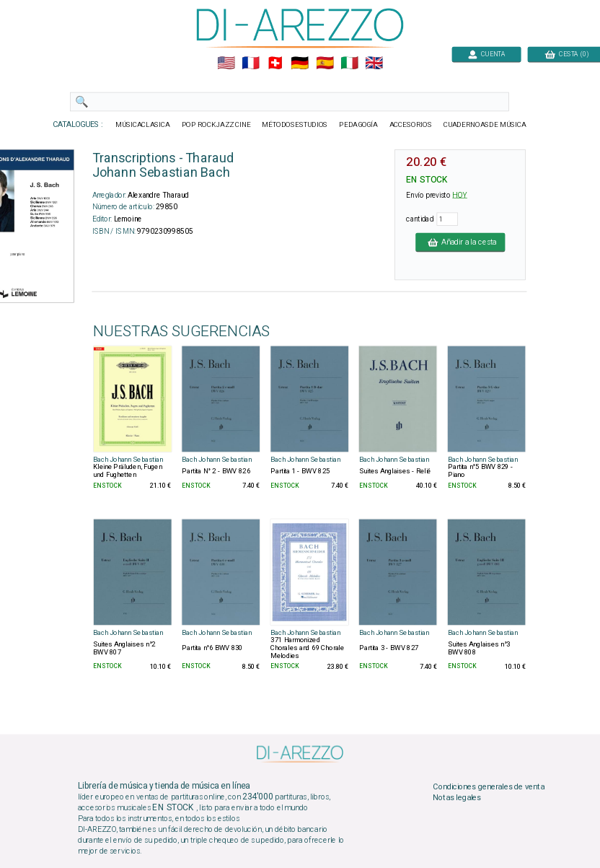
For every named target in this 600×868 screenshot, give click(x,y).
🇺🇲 (226, 63)
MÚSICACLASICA (143, 125)
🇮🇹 (349, 63)
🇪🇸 (325, 63)
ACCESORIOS (411, 125)
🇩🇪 (300, 63)
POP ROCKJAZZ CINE (216, 125)
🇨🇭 (275, 63)
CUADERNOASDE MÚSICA (485, 125)
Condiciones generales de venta (488, 786)
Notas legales (457, 798)
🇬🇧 (374, 63)
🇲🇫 (251, 63)
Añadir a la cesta (460, 242)
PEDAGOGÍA (358, 125)
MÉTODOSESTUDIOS (295, 125)
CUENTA (486, 54)
